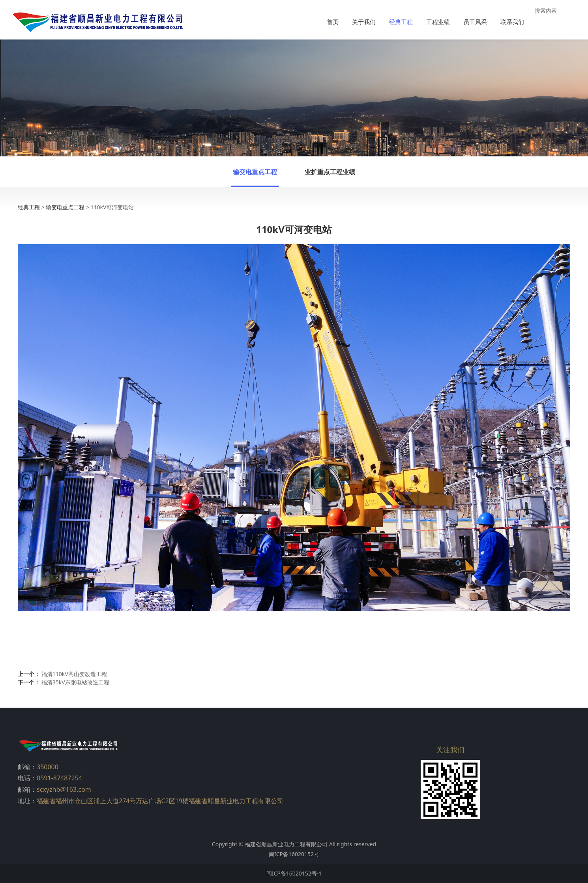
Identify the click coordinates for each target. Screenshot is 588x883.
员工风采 (475, 22)
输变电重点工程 (255, 172)
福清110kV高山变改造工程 (74, 674)
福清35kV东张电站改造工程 (75, 682)
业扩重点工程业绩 (330, 172)
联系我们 (512, 22)
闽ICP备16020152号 (294, 854)
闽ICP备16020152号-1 (294, 873)
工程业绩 (438, 22)
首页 (333, 22)
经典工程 (401, 22)
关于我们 (364, 22)
